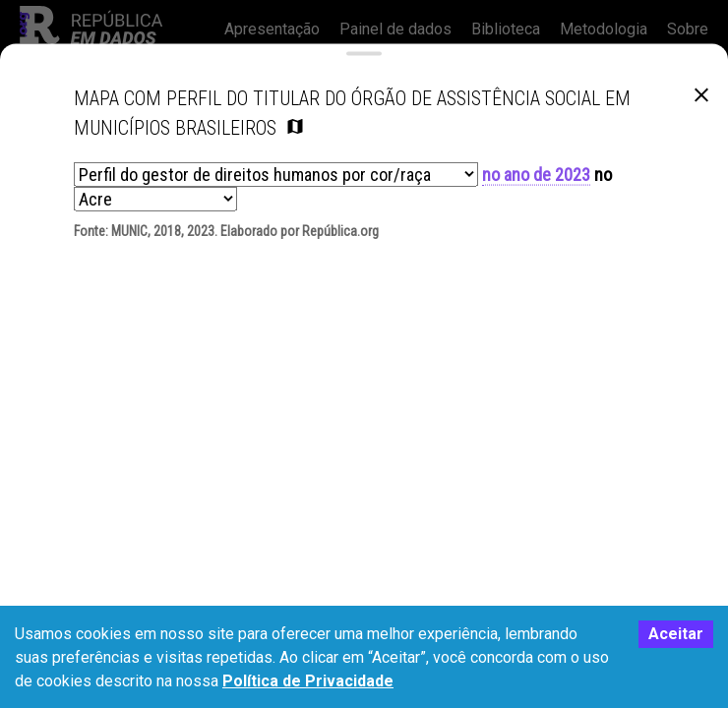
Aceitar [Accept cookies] (676, 634)
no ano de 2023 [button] (536, 180)
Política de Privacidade (308, 681)
